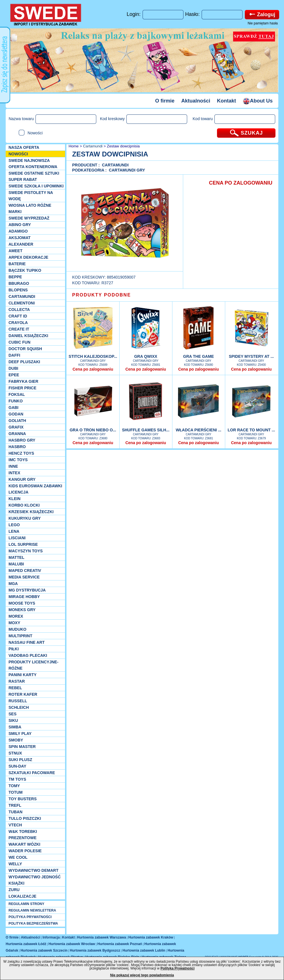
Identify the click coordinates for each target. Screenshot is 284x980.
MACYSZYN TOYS (26, 551)
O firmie (165, 101)
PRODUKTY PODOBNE (102, 295)
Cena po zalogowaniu (93, 369)
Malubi (16, 564)
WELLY (15, 864)
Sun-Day (17, 766)
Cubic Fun (19, 342)
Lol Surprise (23, 544)
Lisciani (17, 538)
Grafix (16, 427)
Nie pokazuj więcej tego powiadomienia (142, 975)
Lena (14, 531)
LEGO (14, 525)
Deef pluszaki (24, 362)
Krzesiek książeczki (31, 512)
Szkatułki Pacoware (32, 773)
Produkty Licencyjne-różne (34, 665)
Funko (16, 401)
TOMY (14, 786)
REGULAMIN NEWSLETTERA (32, 910)
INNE (13, 466)
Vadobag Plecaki (28, 655)
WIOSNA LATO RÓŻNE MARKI (30, 208)
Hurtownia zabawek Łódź (26, 944)
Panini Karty (23, 675)
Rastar (17, 681)
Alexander (21, 244)
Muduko (17, 629)
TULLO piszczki (25, 818)
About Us (258, 101)
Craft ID (18, 316)
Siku (13, 720)
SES (12, 714)
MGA (13, 584)
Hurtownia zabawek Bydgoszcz (95, 950)
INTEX (14, 473)
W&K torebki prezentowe (23, 835)
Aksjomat (20, 238)
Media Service (24, 577)
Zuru (14, 890)
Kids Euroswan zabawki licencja (35, 489)
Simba (15, 727)
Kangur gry (22, 479)
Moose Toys (22, 603)
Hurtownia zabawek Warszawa (101, 937)
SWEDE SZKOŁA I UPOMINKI (36, 186)
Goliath (17, 421)
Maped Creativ (25, 571)
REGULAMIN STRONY (26, 904)
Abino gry (20, 225)
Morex (16, 616)
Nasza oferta (24, 147)
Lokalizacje (22, 896)
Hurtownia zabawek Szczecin (44, 950)
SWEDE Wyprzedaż (29, 218)
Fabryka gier (23, 381)
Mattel (16, 557)
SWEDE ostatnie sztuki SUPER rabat (34, 176)
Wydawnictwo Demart (34, 870)
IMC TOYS (18, 460)
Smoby (16, 740)
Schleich (19, 707)
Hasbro (17, 447)
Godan (16, 414)
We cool (18, 857)
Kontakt (226, 101)
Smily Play (20, 734)
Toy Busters (23, 799)
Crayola (18, 323)
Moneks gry (22, 610)
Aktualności (196, 101)
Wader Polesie (25, 851)
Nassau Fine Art (27, 642)
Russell (18, 701)
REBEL (15, 688)
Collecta (19, 310)
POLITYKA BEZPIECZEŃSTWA (33, 923)
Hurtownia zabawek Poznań (120, 944)
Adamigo (18, 231)
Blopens (18, 290)
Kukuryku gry (25, 518)
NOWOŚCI (18, 154)
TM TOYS (17, 779)
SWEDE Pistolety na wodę (31, 196)
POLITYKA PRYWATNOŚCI (30, 917)
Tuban (15, 812)
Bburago (19, 283)
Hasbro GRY (22, 440)
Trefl (15, 805)
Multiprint (20, 636)
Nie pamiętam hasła (263, 23)
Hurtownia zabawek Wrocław (72, 944)
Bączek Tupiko (25, 270)
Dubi (13, 368)
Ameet (15, 251)
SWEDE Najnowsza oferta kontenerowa (33, 164)
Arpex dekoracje (28, 257)
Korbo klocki (24, 505)
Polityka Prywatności (177, 968)
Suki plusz (20, 760)
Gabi (13, 408)
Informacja (51, 937)
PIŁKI (14, 649)
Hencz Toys (21, 453)
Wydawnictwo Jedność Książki (35, 880)
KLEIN (14, 499)
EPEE (14, 375)
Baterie (17, 264)
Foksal (17, 394)
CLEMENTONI (22, 303)
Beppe (15, 277)
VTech (15, 825)
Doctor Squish (25, 349)
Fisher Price (22, 388)
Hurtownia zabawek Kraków (151, 937)
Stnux (15, 753)
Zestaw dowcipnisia (123, 146)
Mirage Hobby (24, 597)
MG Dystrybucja (27, 590)
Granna (17, 434)
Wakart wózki (24, 844)
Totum (16, 792)
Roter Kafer (23, 694)
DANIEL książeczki (28, 336)
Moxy (14, 623)
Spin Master (22, 747)
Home (73, 146)
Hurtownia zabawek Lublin (144, 950)
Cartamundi (22, 296)
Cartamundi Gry (127, 170)
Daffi (14, 355)
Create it (19, 329)
